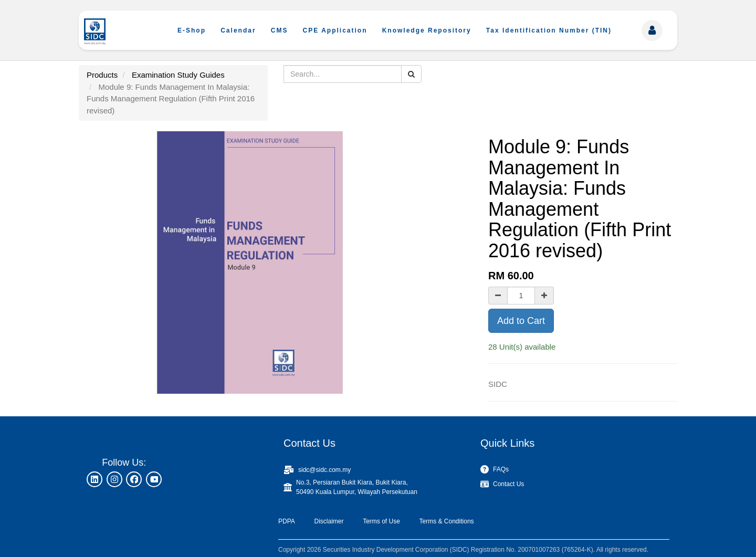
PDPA (287, 521)
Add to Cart (521, 321)
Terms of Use (381, 521)
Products (102, 75)
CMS (280, 30)
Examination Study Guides (178, 75)
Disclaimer (329, 521)
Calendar (238, 30)
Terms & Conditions (447, 521)
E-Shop (192, 30)
